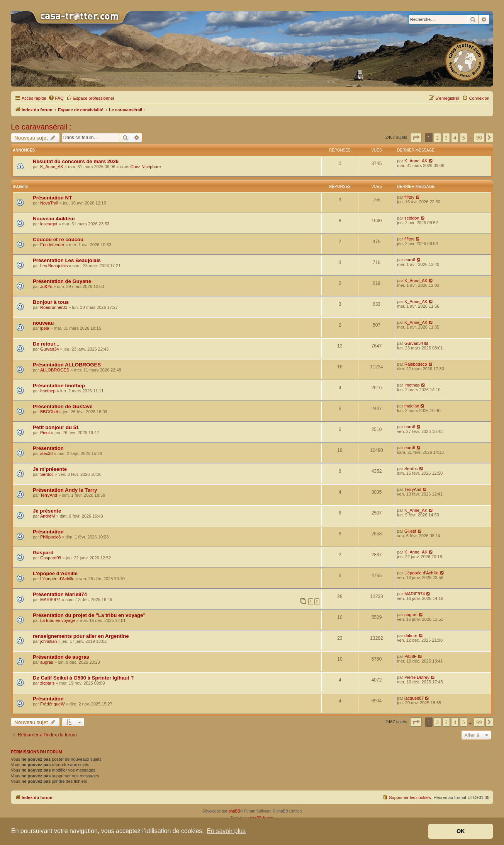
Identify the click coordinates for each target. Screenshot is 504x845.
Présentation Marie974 (60, 594)
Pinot (45, 433)
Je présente (47, 511)
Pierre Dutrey (417, 677)
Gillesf (410, 531)
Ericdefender (52, 245)
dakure (411, 635)
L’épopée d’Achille (55, 573)
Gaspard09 (51, 558)
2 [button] (437, 138)
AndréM (48, 516)
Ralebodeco (416, 364)
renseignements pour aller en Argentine (81, 636)
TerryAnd (49, 495)
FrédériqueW (53, 704)
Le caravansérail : (41, 127)
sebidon (412, 218)
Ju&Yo (46, 286)
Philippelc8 (50, 537)
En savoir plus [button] (226, 831)
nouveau (43, 323)
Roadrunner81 (54, 307)
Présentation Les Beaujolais (67, 260)
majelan (412, 406)
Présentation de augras (61, 657)
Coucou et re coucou (58, 239)
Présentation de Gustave (63, 406)
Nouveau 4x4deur (54, 219)
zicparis (47, 683)
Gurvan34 (49, 349)
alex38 (46, 453)
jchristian (48, 641)
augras (411, 615)
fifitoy (409, 197)
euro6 (410, 260)
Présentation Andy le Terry (65, 490)
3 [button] (446, 138)
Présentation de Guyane (62, 281)
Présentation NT (52, 198)
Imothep (48, 391)
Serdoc (47, 474)
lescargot (49, 224)
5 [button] (464, 138)
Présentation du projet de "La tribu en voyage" (89, 615)
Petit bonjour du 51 (56, 427)
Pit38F (411, 656)
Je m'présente (50, 469)
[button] (416, 138)
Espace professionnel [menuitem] (90, 98)
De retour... (46, 344)
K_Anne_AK (52, 167)
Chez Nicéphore (146, 167)
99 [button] (479, 138)
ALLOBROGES (55, 370)
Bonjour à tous (51, 302)
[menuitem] (56, 98)
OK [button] (461, 831)
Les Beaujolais (54, 266)
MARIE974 (50, 600)
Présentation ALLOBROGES (67, 365)
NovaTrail (49, 203)
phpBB (234, 811)
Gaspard (43, 553)
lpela (45, 328)
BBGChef (49, 412)
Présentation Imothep (59, 386)
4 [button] (455, 138)
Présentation (48, 448)
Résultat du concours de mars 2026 (76, 161)
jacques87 (414, 698)
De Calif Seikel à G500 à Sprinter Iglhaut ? (83, 678)
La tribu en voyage (58, 620)
